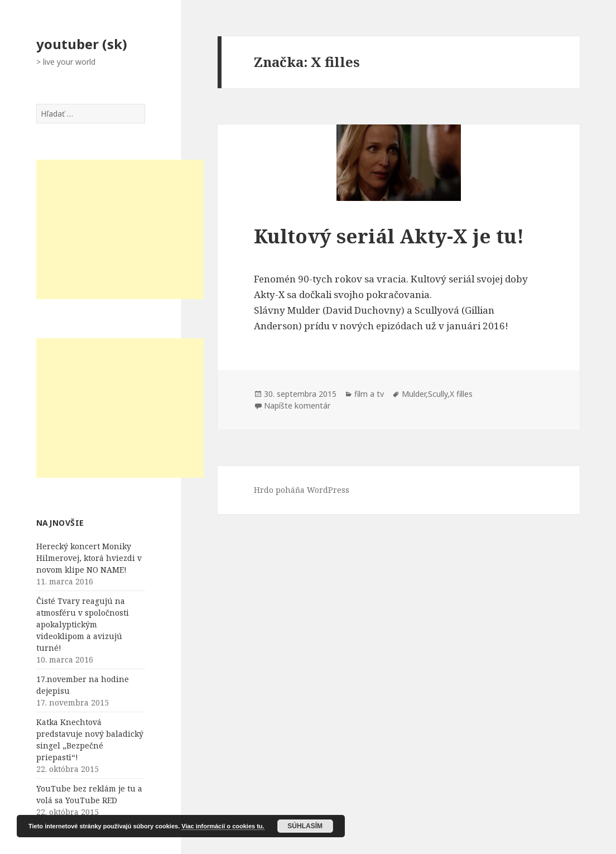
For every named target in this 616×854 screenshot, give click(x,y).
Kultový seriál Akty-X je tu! (389, 236)
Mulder (414, 394)
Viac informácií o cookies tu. (223, 826)
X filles (461, 394)
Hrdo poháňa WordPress (302, 490)
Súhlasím (305, 826)
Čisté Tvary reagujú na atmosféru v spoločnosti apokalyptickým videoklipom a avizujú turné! (83, 624)
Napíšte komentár (297, 406)
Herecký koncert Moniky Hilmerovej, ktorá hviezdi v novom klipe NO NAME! (89, 558)
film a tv (369, 394)
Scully (438, 394)
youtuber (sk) (82, 44)
